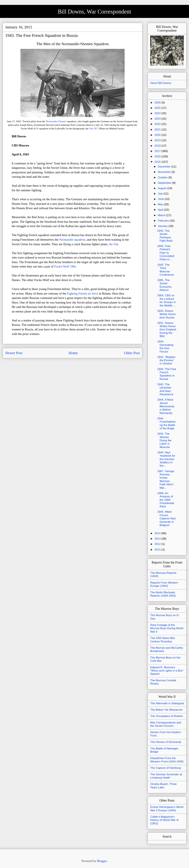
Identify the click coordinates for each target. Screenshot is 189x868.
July (161, 194)
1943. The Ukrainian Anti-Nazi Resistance (165, 389)
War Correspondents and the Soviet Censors (166, 724)
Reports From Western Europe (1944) (164, 584)
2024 (158, 113)
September (165, 183)
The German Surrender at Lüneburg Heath (166, 776)
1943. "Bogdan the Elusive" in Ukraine (166, 360)
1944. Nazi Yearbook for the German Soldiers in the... (166, 459)
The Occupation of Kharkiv (167, 716)
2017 (158, 151)
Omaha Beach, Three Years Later (163, 786)
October (163, 177)
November (165, 172)
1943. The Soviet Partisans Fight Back (165, 236)
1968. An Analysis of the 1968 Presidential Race (166, 500)
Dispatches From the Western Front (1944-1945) (167, 760)
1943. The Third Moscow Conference (165, 270)
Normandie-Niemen (56, 121)
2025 (158, 108)
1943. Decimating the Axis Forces (165, 347)
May (161, 204)
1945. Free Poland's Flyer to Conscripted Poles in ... (166, 253)
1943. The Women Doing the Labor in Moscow (164, 440)
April (161, 210)
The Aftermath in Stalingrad (167, 703)
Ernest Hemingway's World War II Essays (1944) (167, 809)
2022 (158, 124)
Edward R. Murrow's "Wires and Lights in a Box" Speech (167, 671)
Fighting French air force (83, 293)
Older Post (132, 353)
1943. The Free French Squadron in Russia (167, 374)
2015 (158, 162)
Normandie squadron (72, 240)
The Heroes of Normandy (166, 742)
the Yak (113, 244)
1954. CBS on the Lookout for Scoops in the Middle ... (166, 300)
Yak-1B (93, 128)
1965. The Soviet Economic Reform (164, 285)
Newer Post (14, 353)
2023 (158, 119)
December (165, 167)
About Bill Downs (161, 83)
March (162, 215)
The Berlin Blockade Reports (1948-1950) (163, 594)
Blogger (102, 861)
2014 (158, 533)
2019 (158, 140)
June (161, 199)
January (163, 226)
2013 (158, 539)
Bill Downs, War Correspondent (94, 12)
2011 (158, 550)
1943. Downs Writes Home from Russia (166, 314)
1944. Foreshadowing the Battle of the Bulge (166, 423)
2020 (158, 135)
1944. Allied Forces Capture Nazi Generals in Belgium (166, 518)
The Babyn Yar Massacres (166, 710)
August (163, 188)
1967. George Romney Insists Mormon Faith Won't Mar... (166, 480)
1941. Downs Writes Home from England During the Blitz (167, 330)
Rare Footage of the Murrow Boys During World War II (167, 628)
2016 (158, 156)
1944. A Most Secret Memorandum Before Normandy (166, 406)
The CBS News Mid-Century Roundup (163, 640)
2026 (158, 103)
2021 (158, 130)
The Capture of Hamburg (166, 768)
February (164, 221)
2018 (158, 146)
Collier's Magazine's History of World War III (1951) (164, 820)
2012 (158, 544)
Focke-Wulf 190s (65, 266)
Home (73, 353)
